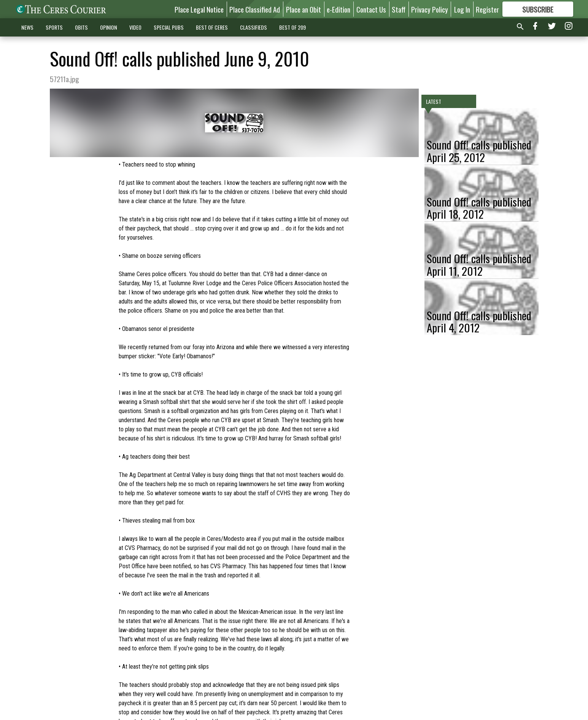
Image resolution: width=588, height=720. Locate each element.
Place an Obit (304, 9)
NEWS (27, 27)
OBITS (81, 27)
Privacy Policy (430, 9)
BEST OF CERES (212, 27)
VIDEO (135, 27)
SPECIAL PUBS (169, 27)
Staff (399, 9)
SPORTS (54, 27)
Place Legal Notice (199, 9)
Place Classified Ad (255, 9)
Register (487, 9)
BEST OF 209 (292, 27)
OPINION (109, 27)
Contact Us (371, 9)
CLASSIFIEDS (253, 27)
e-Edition (338, 9)
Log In (462, 9)
